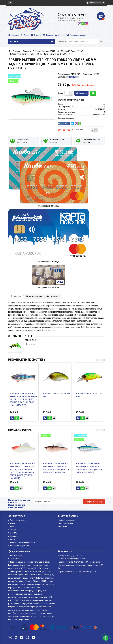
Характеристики (34, 296)
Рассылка (62, 526)
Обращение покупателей (19, 546)
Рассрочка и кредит (76, 35)
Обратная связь (15, 556)
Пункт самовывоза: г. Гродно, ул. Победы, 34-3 (77, 572)
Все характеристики (66, 118)
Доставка (13, 536)
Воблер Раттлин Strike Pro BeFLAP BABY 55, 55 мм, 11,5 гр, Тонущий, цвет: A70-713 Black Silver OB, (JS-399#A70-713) (23, 399)
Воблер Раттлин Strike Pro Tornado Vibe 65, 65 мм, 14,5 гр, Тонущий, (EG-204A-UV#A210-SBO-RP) (56, 468)
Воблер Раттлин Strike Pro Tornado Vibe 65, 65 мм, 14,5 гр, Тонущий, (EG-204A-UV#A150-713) (89, 468)
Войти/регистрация (66, 520)
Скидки (60, 35)
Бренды (48, 35)
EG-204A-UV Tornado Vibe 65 (72, 51)
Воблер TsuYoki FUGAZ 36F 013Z (89, 395)
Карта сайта (14, 559)
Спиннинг (17, 51)
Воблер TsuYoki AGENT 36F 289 (56, 395)
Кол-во (61, 93)
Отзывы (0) (52, 296)
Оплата (12, 539)
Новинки (13, 35)
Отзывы (36, 35)
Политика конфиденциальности (22, 542)
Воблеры (37, 51)
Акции (25, 35)
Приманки (27, 51)
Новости (12, 526)
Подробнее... (31, 344)
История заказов (65, 523)
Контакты (13, 533)
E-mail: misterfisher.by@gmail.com (71, 559)
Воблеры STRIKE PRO (51, 51)
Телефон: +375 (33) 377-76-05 (70, 556)
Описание (16, 296)
